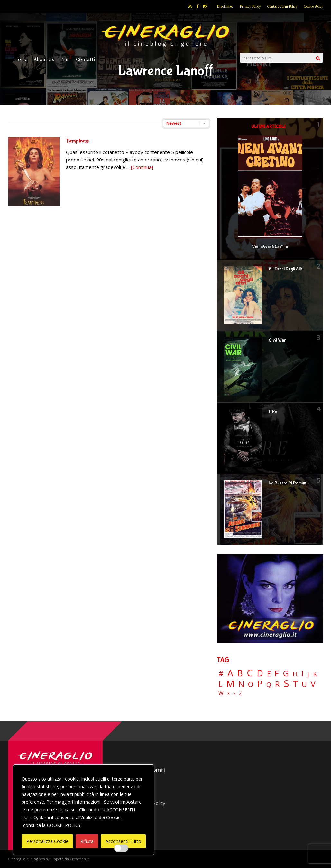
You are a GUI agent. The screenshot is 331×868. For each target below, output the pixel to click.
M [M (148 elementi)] (230, 683)
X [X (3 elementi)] (229, 694)
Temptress (78, 141)
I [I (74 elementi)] (303, 673)
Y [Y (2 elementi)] (234, 694)
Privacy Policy (250, 6)
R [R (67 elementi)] (277, 684)
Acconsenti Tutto (123, 841)
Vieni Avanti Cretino (270, 247)
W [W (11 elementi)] (221, 693)
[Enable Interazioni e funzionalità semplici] (121, 848)
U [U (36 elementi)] (304, 684)
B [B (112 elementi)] (240, 673)
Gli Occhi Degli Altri (286, 269)
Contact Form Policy (282, 6)
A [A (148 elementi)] (230, 673)
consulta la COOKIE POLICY (52, 825)
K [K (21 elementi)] (315, 674)
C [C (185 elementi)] (250, 673)
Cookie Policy (314, 6)
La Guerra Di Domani (288, 483)
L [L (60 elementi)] (220, 684)
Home (21, 59)
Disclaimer (225, 6)
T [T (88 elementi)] (295, 684)
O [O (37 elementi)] (251, 684)
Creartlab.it (79, 859)
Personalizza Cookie (47, 841)
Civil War (277, 340)
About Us (44, 59)
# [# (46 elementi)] (221, 674)
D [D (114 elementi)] (260, 673)
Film (65, 59)
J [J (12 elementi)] (308, 674)
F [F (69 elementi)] (277, 674)
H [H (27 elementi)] (295, 674)
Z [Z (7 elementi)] (240, 693)
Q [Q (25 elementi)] (269, 684)
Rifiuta (87, 841)
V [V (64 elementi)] (313, 684)
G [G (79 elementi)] (286, 673)
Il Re (273, 412)
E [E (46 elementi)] (269, 674)
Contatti (85, 59)
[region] (84, 810)
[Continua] (142, 167)
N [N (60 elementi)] (241, 684)
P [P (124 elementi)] (260, 684)
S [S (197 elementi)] (286, 684)
